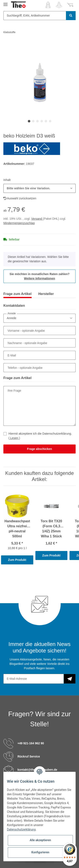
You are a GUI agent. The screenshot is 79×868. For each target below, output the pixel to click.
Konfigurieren (40, 852)
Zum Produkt (17, 560)
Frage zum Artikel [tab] (17, 294)
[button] (48, 5)
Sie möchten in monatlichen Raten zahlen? (39, 276)
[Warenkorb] (70, 5)
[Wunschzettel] (59, 5)
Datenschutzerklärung (21, 829)
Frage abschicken (39, 449)
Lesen (14, 438)
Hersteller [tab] (46, 294)
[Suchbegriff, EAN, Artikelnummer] (35, 16)
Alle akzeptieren (40, 840)
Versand (37, 219)
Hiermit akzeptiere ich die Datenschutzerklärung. (40, 436)
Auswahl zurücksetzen (20, 198)
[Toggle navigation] (5, 3)
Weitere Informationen (40, 278)
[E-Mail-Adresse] (34, 679)
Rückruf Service (29, 756)
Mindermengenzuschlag (19, 223)
